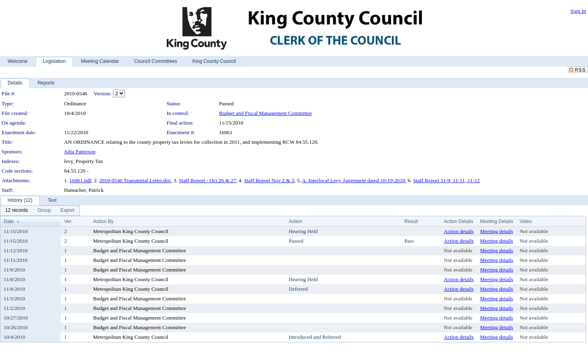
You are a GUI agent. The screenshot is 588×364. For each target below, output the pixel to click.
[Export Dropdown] (67, 211)
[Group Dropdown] (44, 211)
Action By (104, 221)
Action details (459, 231)
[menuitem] (17, 211)
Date (9, 221)
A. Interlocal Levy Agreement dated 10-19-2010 (354, 180)
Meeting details (496, 231)
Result (411, 221)
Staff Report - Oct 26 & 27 (208, 180)
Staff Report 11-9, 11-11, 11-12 (446, 180)
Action (295, 221)
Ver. (68, 221)
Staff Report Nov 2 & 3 (269, 180)
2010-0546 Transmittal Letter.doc (135, 180)
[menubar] (40, 211)
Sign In (578, 11)
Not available (534, 231)
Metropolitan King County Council (131, 231)
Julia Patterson (80, 152)
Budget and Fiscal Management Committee (266, 113)
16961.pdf (80, 180)
